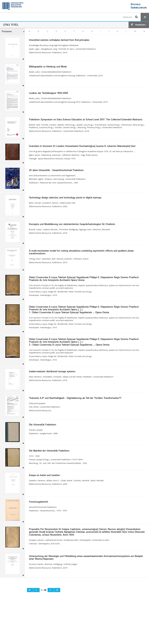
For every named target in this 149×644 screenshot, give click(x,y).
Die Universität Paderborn (42, 425)
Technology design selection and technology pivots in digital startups (65, 198)
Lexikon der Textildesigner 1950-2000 (48, 93)
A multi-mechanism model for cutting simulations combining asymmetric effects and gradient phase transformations (81, 252)
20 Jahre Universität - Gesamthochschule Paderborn (56, 170)
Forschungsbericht (39, 502)
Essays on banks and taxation (44, 475)
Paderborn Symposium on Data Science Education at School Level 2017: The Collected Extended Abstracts (86, 120)
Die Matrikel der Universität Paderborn (49, 451)
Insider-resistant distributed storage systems (52, 372)
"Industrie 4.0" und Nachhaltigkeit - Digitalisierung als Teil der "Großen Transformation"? (75, 398)
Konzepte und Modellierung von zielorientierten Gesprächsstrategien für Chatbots (72, 224)
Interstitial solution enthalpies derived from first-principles (59, 40)
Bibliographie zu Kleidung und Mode (48, 67)
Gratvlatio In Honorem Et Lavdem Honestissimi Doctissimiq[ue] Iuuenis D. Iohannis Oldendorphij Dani (82, 146)
